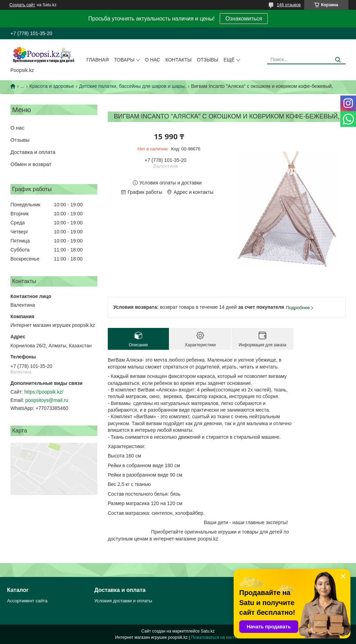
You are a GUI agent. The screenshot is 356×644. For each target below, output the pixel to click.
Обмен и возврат (31, 164)
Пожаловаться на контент (216, 637)
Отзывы (208, 60)
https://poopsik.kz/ (44, 392)
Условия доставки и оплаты (123, 601)
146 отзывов (289, 5)
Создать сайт (22, 5)
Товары (124, 60)
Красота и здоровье (52, 86)
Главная (98, 60)
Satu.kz (208, 631)
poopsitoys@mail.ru (47, 400)
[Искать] (338, 60)
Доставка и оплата (33, 152)
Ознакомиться (244, 19)
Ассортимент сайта (27, 601)
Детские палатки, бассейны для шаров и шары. (132, 86)
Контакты (179, 60)
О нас (153, 60)
